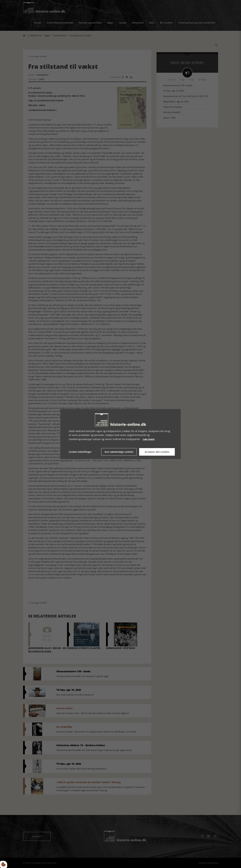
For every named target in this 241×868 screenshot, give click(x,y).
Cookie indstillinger (80, 452)
